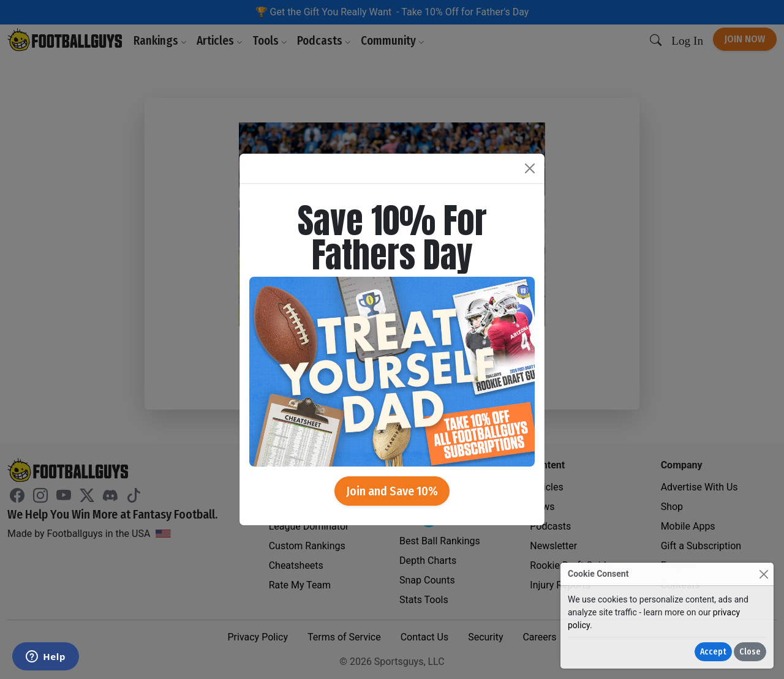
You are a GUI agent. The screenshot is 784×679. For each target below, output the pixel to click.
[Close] (763, 574)
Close (750, 652)
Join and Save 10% (392, 491)
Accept (713, 652)
